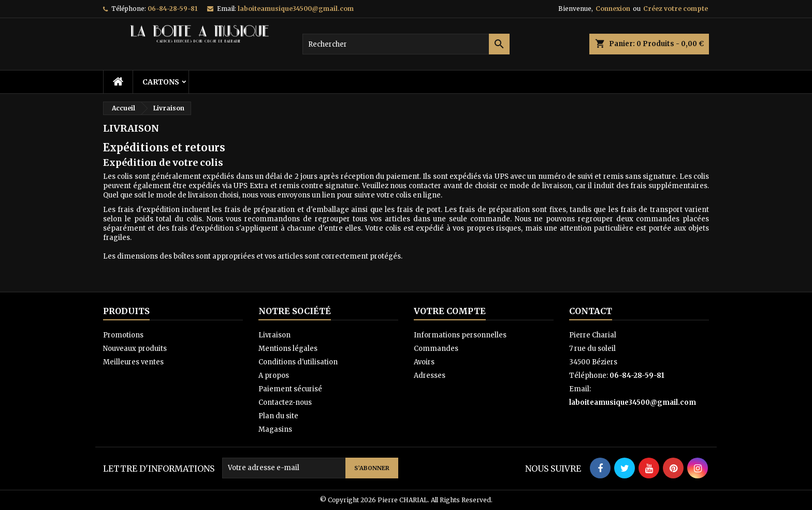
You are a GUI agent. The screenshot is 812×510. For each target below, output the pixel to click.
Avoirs (424, 362)
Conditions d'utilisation (298, 362)
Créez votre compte (676, 9)
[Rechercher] (406, 44)
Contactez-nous (285, 402)
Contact (591, 311)
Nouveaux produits (135, 349)
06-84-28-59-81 (172, 9)
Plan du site (278, 416)
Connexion (613, 9)
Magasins (275, 429)
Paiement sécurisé (290, 389)
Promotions (123, 335)
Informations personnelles (460, 335)
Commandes (436, 349)
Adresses (430, 376)
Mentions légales (288, 349)
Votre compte (450, 311)
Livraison (274, 335)
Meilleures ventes (133, 362)
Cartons (161, 82)
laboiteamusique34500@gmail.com (296, 9)
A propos (274, 376)
